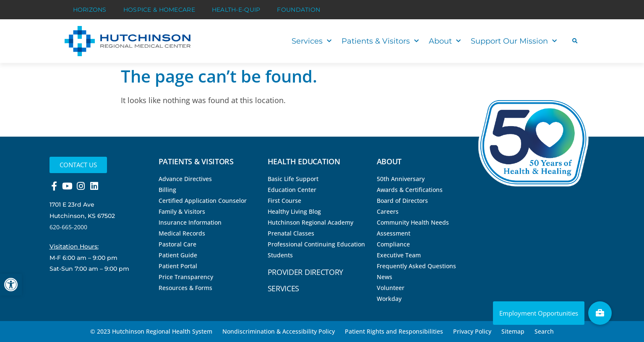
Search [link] (544, 331)
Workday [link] (389, 299)
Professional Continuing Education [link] (316, 244)
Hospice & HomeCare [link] (159, 10)
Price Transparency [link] (186, 277)
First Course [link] (284, 201)
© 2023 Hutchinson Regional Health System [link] (151, 331)
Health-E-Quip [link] (236, 10)
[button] (575, 41)
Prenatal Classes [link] (291, 233)
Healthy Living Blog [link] (294, 211)
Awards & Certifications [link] (410, 190)
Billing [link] (167, 190)
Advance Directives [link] (185, 179)
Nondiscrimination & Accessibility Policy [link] (279, 331)
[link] (11, 285)
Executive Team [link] (399, 255)
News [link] (385, 277)
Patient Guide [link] (178, 255)
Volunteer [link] (391, 288)
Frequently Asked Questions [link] (416, 266)
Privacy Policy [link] (472, 331)
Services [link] (312, 41)
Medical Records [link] (182, 233)
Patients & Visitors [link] (380, 41)
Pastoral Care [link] (177, 244)
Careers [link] (388, 211)
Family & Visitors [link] (182, 211)
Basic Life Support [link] (293, 179)
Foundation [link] (299, 10)
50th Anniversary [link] (401, 179)
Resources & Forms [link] (185, 288)
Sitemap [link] (513, 331)
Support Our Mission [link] (514, 41)
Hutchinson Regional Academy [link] (310, 222)
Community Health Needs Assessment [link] (413, 228)
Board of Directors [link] (402, 201)
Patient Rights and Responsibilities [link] (394, 331)
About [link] (445, 41)
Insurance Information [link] (190, 222)
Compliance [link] (393, 244)
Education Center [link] (292, 190)
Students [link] (280, 255)
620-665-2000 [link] (68, 227)
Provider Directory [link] (306, 272)
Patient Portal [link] (178, 266)
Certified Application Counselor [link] (203, 201)
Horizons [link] (90, 10)
